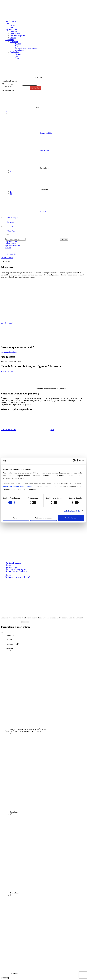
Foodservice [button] (10, 40)
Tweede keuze (15, 893)
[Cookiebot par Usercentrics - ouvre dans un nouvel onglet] (74, 461)
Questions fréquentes (18, 36)
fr (11, 172)
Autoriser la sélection (44, 518)
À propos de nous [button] (12, 29)
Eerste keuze (14, 812)
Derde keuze (14, 974)
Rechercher (36, 88)
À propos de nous (12, 567)
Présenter (18, 56)
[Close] (2, 632)
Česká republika (46, 133)
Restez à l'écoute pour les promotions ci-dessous (24, 731)
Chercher (64, 239)
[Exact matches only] (2, 88)
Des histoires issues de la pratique (27, 48)
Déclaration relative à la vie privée (18, 577)
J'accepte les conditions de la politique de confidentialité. (28, 729)
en (11, 194)
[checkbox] (12, 89)
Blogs (12, 27)
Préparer (18, 54)
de (11, 170)
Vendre (17, 58)
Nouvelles (14, 31)
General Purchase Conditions (16, 571)
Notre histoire (15, 34)
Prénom (11, 636)
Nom (10, 640)
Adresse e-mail (13, 644)
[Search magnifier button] (8, 84)
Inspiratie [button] (9, 23)
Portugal (43, 211)
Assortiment (19, 50)
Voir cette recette (7, 371)
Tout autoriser (71, 518)
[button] (9, 231)
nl (6, 112)
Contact (13, 38)
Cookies (8, 575)
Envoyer (25, 622)
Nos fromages (11, 21)
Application (14, 52)
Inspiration (14, 42)
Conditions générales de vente (16, 569)
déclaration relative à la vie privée (17, 486)
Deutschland (45, 150)
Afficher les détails (72, 511)
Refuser (16, 518)
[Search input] (44, 81)
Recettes (13, 25)
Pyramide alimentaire (9, 352)
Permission (10, 648)
